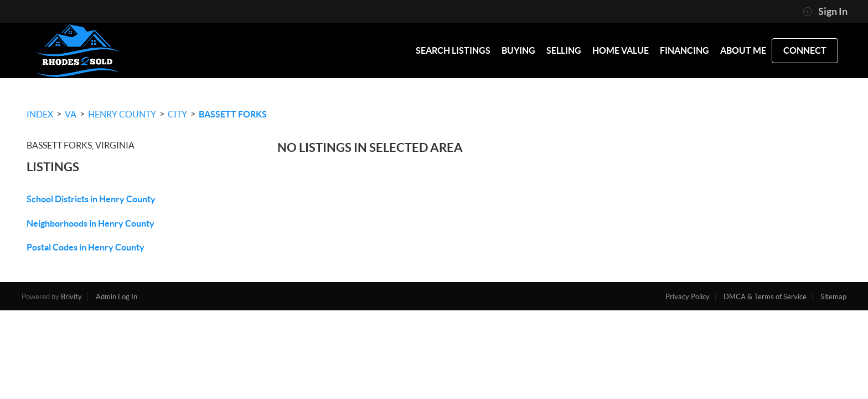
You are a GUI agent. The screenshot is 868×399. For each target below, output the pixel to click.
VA (71, 114)
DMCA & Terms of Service (765, 297)
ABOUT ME (743, 50)
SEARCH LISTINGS (453, 50)
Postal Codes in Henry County (86, 247)
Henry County (122, 114)
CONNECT (805, 50)
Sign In (825, 12)
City (177, 114)
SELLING (564, 50)
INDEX (40, 114)
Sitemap (833, 297)
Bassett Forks (233, 114)
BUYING (518, 50)
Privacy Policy (688, 297)
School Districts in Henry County (91, 199)
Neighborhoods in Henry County (91, 223)
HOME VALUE (621, 50)
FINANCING (684, 50)
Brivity (71, 297)
